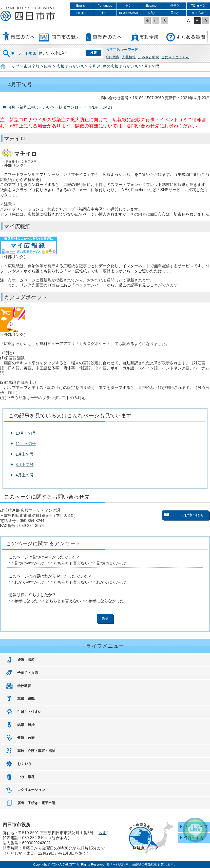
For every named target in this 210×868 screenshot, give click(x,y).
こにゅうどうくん (175, 57)
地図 (102, 833)
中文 (128, 6)
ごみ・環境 (26, 777)
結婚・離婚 (26, 725)
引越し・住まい (29, 712)
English (81, 6)
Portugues (105, 6)
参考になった (26, 601)
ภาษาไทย (198, 13)
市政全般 (32, 66)
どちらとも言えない (71, 563)
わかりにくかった (112, 582)
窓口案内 (113, 57)
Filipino (82, 13)
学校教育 (24, 686)
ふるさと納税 (149, 57)
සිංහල (175, 13)
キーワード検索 (20, 50)
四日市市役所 (28, 14)
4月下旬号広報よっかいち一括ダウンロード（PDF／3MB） (62, 107)
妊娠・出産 (26, 660)
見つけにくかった (112, 563)
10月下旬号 (26, 433)
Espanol (152, 6)
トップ (13, 66)
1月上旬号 (25, 454)
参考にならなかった (106, 601)
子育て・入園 (28, 673)
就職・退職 (26, 699)
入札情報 (129, 57)
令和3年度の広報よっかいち (113, 66)
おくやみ (24, 764)
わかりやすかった (30, 582)
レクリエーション (31, 790)
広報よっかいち (70, 66)
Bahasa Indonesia (128, 13)
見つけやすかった (30, 563)
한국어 (175, 6)
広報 (48, 66)
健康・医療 (26, 738)
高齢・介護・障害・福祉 (36, 751)
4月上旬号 (25, 475)
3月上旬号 (25, 465)
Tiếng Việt (198, 6)
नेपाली (105, 13)
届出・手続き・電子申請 (36, 803)
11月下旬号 (26, 444)
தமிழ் (151, 13)
